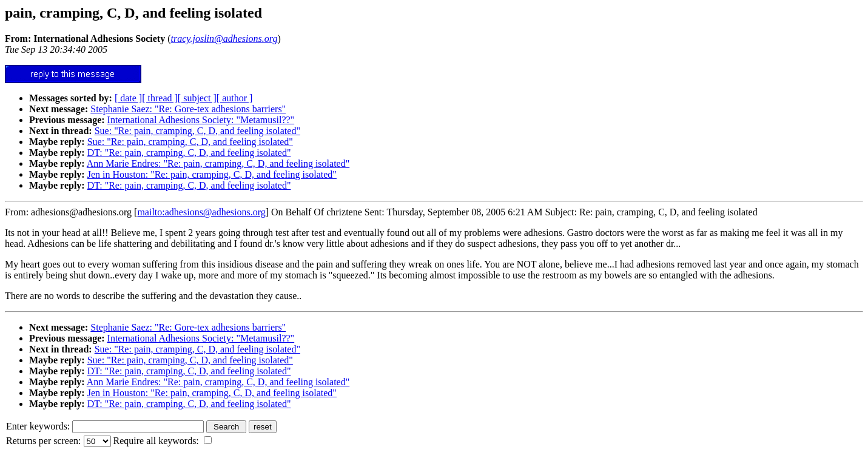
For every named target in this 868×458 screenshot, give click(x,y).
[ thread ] (160, 98)
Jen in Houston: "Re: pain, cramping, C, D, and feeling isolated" (212, 174)
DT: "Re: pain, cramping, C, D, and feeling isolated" (189, 153)
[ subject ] (197, 98)
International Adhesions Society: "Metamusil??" (201, 120)
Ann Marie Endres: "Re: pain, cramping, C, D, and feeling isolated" (218, 163)
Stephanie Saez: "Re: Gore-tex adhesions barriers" (188, 109)
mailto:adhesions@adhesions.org (201, 212)
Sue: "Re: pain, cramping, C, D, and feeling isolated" (197, 131)
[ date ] (128, 98)
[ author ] (235, 98)
